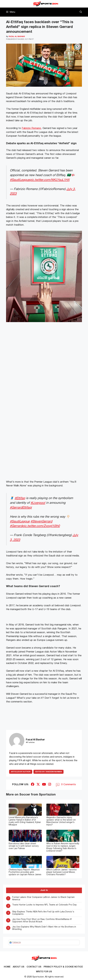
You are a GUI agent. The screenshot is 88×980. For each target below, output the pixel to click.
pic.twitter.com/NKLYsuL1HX (50, 180)
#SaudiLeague (20, 180)
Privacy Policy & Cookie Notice (63, 967)
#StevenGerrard (41, 521)
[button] (81, 12)
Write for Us (44, 972)
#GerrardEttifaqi (21, 508)
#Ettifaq (20, 498)
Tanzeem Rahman (48, 772)
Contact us (34, 967)
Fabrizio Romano (31, 128)
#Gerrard (16, 526)
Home (7, 967)
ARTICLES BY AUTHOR (21, 772)
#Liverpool (38, 503)
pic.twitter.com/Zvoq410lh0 (41, 526)
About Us (19, 967)
